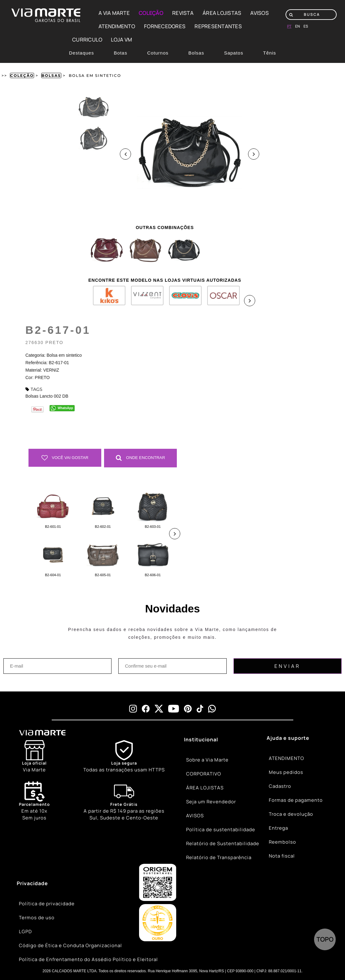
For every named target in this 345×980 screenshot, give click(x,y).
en (297, 26)
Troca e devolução (291, 814)
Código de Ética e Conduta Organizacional (70, 945)
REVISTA (183, 13)
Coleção (22, 75)
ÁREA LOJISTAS (222, 13)
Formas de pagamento (296, 800)
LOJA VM (122, 40)
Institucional (201, 739)
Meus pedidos (286, 772)
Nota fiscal (282, 856)
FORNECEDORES (165, 26)
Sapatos (234, 53)
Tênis (270, 53)
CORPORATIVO (204, 774)
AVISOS (260, 13)
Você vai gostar (65, 458)
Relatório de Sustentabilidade (223, 843)
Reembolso (282, 842)
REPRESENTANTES (218, 26)
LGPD (25, 931)
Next (254, 154)
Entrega (278, 828)
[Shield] (124, 757)
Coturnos (158, 53)
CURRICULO (87, 40)
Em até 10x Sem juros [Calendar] (34, 801)
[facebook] (146, 709)
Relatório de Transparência (219, 857)
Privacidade (32, 883)
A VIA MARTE (114, 13)
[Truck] (124, 801)
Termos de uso (37, 918)
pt (289, 26)
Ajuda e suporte (288, 738)
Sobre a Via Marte (207, 760)
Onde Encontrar (141, 458)
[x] (159, 709)
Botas (121, 53)
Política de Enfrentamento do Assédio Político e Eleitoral (88, 959)
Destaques (82, 53)
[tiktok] (200, 709)
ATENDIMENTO (117, 26)
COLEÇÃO (151, 13)
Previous (125, 154)
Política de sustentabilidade (221, 830)
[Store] (34, 757)
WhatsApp (65, 408)
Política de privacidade (47, 904)
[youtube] (174, 709)
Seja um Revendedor (211, 802)
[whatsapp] (212, 709)
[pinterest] (188, 709)
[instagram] (133, 709)
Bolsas (196, 53)
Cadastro (280, 786)
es (306, 26)
